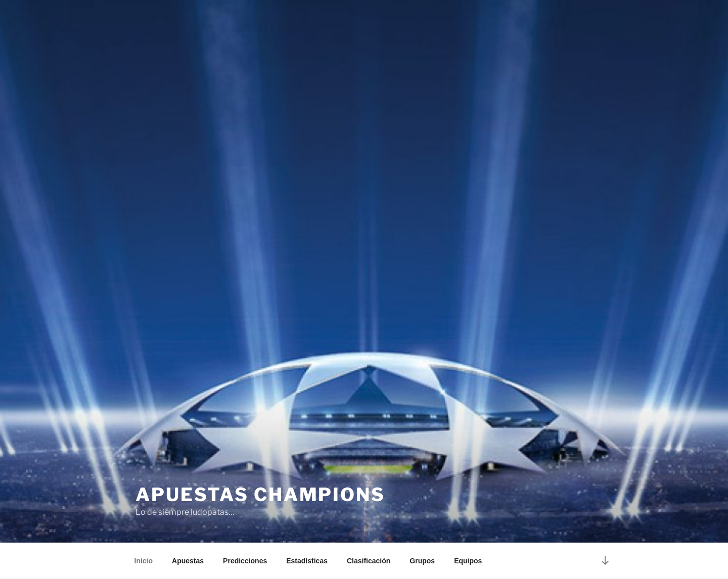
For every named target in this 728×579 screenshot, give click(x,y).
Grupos (422, 561)
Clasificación (369, 561)
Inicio (144, 561)
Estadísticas (307, 561)
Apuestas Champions (260, 495)
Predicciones (245, 561)
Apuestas (188, 561)
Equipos (468, 561)
